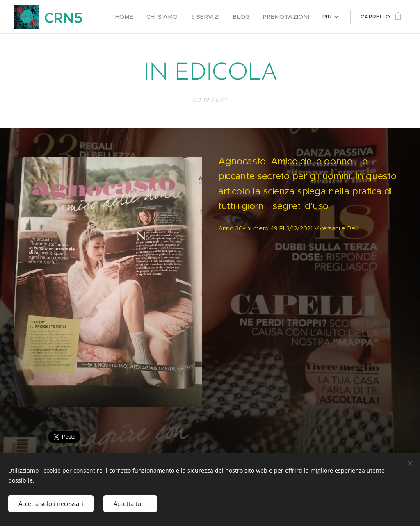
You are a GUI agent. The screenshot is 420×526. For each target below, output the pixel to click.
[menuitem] (137, 17)
